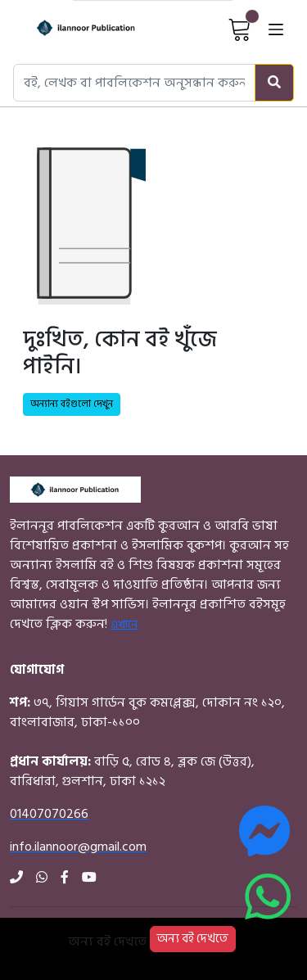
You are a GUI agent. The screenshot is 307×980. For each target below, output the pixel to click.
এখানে (124, 624)
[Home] (72, 29)
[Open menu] (276, 29)
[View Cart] (240, 29)
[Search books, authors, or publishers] (134, 83)
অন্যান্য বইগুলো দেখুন (72, 404)
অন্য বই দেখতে (193, 939)
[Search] (274, 83)
